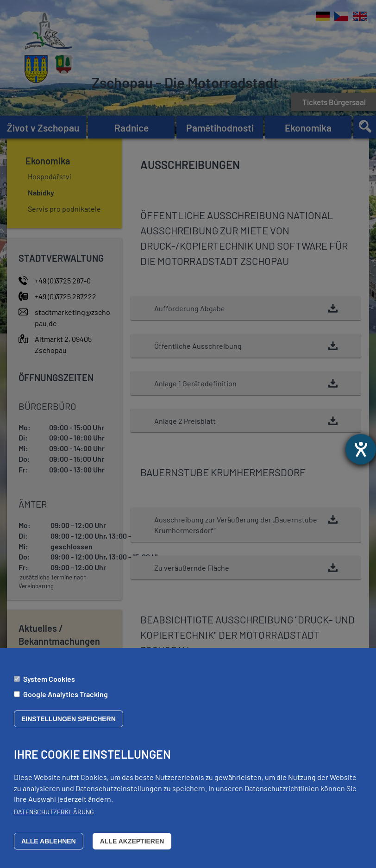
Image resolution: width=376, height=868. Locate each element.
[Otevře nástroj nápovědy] (361, 449)
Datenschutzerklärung (54, 812)
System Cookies (49, 679)
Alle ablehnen (49, 841)
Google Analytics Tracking (66, 694)
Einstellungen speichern (69, 719)
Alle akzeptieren (132, 841)
